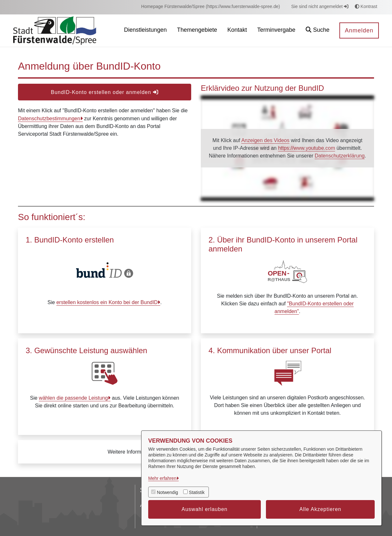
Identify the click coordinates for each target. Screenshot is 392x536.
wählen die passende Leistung (73, 398)
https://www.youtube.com (307, 148)
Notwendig (167, 492)
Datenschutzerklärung (340, 156)
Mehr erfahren (162, 478)
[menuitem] (211, 7)
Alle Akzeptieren (320, 509)
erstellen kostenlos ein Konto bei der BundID (107, 302)
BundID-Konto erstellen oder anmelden (104, 92)
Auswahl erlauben (205, 509)
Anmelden (359, 30)
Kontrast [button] (366, 6)
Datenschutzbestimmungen (49, 119)
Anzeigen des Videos (265, 140)
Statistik (197, 492)
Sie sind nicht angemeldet (320, 6)
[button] (318, 31)
